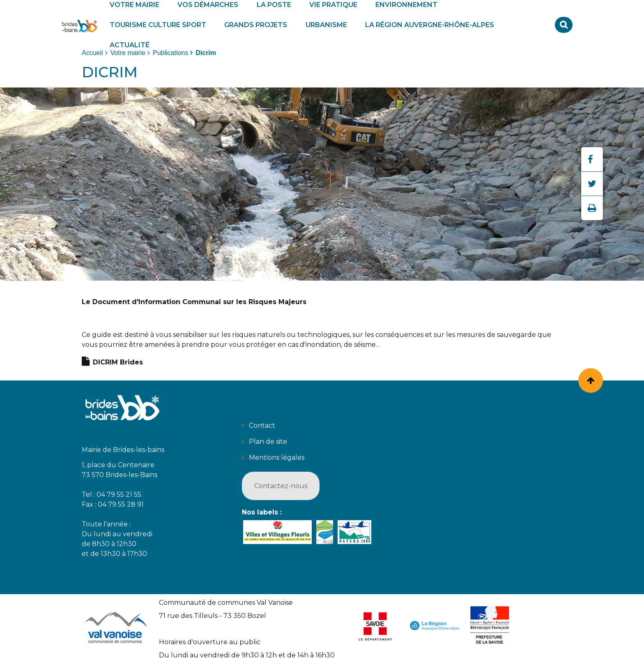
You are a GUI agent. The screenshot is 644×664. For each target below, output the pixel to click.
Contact (262, 425)
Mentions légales (277, 458)
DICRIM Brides (118, 362)
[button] (158, 25)
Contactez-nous (281, 486)
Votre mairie (128, 53)
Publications (170, 53)
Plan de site (268, 442)
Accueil (92, 53)
